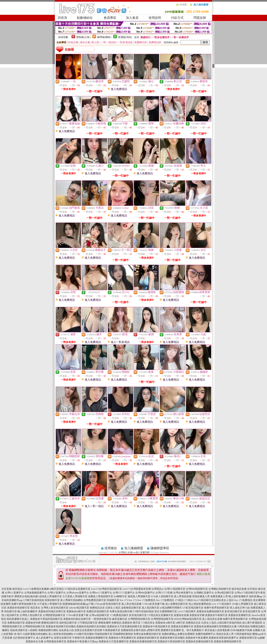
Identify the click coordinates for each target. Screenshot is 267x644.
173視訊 (179, 600)
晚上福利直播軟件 (238, 596)
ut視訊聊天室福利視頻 (229, 623)
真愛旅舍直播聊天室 (239, 615)
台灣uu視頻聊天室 (99, 615)
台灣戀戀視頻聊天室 (54, 615)
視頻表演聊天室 (19, 630)
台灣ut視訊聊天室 (224, 593)
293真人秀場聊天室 (243, 604)
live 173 (124, 600)
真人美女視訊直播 (131, 604)
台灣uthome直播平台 (78, 593)
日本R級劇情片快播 (241, 630)
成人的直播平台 (45, 638)
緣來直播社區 (120, 619)
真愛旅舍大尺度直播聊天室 (114, 641)
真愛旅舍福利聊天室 (148, 638)
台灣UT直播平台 (57, 593)
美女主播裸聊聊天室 (166, 611)
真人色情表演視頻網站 (61, 634)
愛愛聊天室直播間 (171, 630)
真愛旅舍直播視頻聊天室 (208, 626)
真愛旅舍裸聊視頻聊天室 (228, 641)
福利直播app (256, 596)
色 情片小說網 (22, 634)
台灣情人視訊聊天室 (31, 615)
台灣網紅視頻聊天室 (220, 589)
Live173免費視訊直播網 (36, 589)
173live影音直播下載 (153, 604)
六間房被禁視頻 (243, 634)
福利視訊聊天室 (68, 623)
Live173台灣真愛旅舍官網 (137, 589)
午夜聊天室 (78, 638)
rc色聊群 (33, 630)
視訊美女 (35, 608)
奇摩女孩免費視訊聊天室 (147, 634)
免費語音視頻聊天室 (98, 611)
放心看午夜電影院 (252, 623)
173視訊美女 (148, 623)
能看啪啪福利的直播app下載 (78, 604)
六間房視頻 (243, 626)
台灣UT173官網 (164, 593)
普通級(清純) (125, 37)
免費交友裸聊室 (186, 634)
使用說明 (155, 18)
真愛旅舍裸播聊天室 (97, 638)
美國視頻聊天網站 (48, 630)
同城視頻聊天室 (103, 634)
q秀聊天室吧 (153, 630)
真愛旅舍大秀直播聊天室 (122, 638)
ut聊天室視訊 (57, 589)
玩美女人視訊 (226, 600)
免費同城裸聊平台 (205, 634)
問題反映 (200, 18)
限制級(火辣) (83, 37)
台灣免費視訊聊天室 (95, 600)
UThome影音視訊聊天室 (108, 604)
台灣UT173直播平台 (124, 593)
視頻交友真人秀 (225, 634)
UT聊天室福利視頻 (34, 600)
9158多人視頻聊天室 (162, 596)
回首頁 (62, 18)
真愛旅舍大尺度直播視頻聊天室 (125, 626)
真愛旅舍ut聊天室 (76, 611)
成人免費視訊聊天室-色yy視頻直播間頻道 (188, 604)
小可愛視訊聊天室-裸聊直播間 (94, 623)
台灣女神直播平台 (183, 593)
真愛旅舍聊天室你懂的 (172, 638)
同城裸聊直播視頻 (123, 634)
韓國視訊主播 (229, 626)
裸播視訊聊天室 (50, 623)
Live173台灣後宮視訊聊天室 (106, 589)
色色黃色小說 (66, 630)
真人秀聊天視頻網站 (72, 600)
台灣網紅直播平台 (204, 593)
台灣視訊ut (157, 589)
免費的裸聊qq (169, 634)
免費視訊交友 (97, 608)
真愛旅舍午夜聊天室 (216, 615)
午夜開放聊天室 (111, 630)
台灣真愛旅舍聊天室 (55, 641)
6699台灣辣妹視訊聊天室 (188, 619)
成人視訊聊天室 (150, 608)
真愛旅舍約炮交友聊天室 (77, 619)
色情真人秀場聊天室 (50, 596)
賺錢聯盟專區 (160, 548)
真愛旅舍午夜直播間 (197, 638)
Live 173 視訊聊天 (222, 604)
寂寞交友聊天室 (63, 638)
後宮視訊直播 (239, 589)
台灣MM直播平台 (145, 593)
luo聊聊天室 (120, 596)
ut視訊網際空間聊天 (171, 608)
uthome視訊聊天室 (79, 608)
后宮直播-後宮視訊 (12, 589)
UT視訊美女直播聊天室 (77, 589)
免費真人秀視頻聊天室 (101, 596)
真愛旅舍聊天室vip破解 (252, 638)
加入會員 (132, 18)
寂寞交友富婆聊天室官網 (88, 630)
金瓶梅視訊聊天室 (131, 608)
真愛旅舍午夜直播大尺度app (82, 641)
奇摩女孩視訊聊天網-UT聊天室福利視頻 (132, 611)
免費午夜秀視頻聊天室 (24, 604)
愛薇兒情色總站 (39, 634)
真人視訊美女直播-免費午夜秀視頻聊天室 (225, 619)
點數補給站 (85, 18)
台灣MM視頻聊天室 (197, 589)
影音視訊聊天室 (233, 611)
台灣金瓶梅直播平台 (35, 593)
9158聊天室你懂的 (84, 634)
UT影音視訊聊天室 (193, 608)
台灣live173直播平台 (101, 593)
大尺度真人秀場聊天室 (75, 596)
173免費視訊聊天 (119, 615)
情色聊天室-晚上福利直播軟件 (21, 611)
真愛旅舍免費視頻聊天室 (210, 611)
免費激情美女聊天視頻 (133, 630)
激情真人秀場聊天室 (139, 596)
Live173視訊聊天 (187, 611)
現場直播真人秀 (201, 596)
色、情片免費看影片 (193, 630)
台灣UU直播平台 (14, 593)
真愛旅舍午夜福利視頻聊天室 (46, 619)
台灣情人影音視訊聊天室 (55, 608)
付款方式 (177, 18)
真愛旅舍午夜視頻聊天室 (156, 626)
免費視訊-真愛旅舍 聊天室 (126, 623)
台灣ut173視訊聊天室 (246, 593)
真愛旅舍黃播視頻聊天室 (143, 641)
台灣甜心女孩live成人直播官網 (134, 552)
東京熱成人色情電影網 (217, 630)
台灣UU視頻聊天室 (175, 589)
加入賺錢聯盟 (134, 548)
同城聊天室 (113, 600)
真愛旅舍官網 (197, 615)
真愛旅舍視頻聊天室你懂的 (61, 626)
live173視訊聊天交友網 (206, 600)
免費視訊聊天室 (16, 623)
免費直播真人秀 (219, 596)
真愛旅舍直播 (181, 615)
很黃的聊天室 (52, 600)
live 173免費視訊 (146, 600)
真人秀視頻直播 (183, 596)
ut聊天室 (180, 623)
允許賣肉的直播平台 (24, 638)
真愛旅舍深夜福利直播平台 (224, 638)
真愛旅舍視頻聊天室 (18, 608)
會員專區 (110, 18)
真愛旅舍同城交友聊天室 (52, 611)
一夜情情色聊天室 (101, 619)
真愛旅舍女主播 (34, 641)
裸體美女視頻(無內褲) (26, 596)
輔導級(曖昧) (104, 37)
